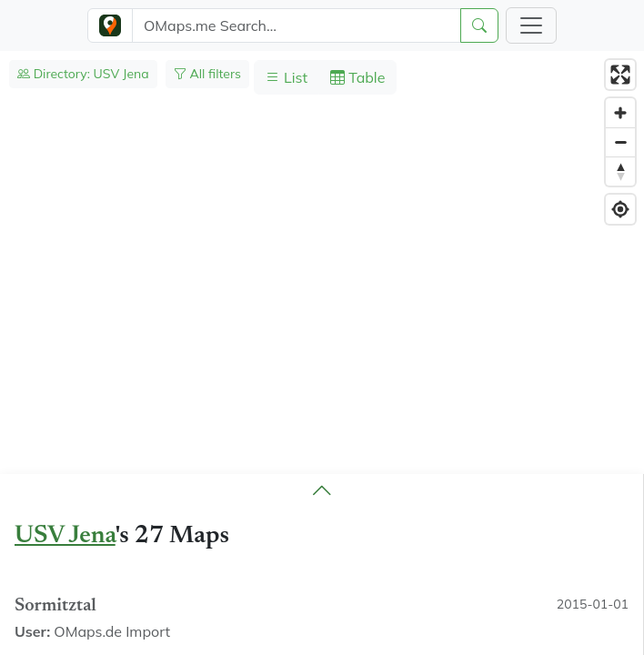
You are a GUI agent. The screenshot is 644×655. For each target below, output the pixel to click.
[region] (322, 353)
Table (357, 77)
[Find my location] (620, 209)
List (287, 77)
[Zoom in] (620, 113)
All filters (207, 74)
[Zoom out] (620, 142)
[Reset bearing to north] (620, 171)
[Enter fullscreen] (620, 75)
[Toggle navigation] (531, 25)
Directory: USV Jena (83, 74)
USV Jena (65, 536)
